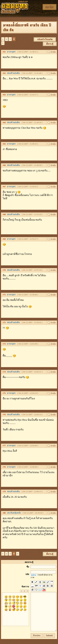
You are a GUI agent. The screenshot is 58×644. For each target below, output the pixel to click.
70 (5, 270)
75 (5, 393)
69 (5, 239)
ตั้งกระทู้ (50, 44)
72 (5, 322)
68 (5, 214)
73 (5, 344)
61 (5, 52)
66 (5, 165)
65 (5, 144)
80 (5, 513)
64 (5, 122)
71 (5, 295)
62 (5, 73)
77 (5, 445)
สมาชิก (49, 7)
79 (5, 491)
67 (5, 187)
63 (5, 95)
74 (5, 372)
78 (5, 467)
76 (5, 414)
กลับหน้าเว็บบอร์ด (45, 39)
